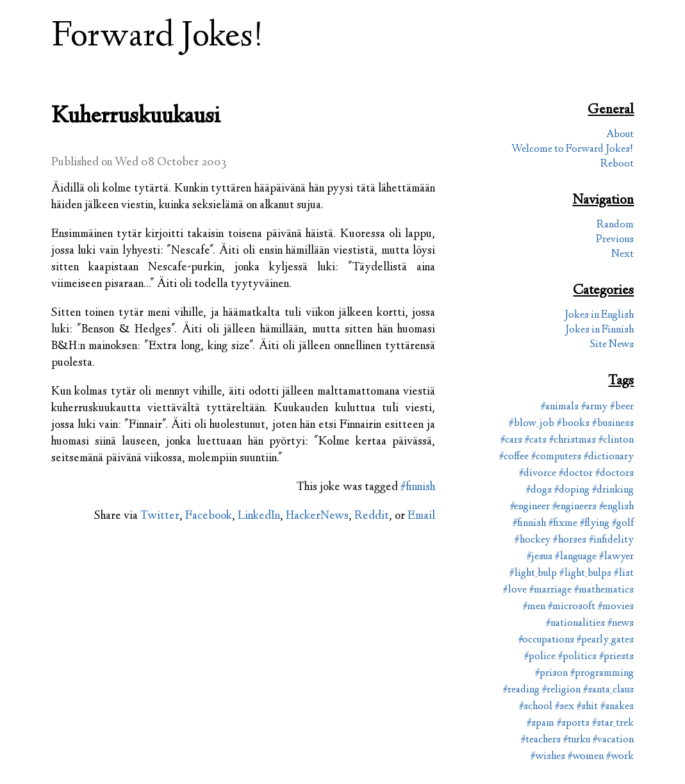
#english (616, 507)
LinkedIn (259, 516)
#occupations (546, 640)
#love (515, 590)
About (620, 135)
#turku (577, 740)
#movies (616, 607)
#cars (511, 440)
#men (534, 607)
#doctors (615, 474)
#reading (521, 690)
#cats (536, 440)
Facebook (209, 516)
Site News (612, 345)
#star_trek (613, 723)
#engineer (530, 507)
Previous (615, 240)
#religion (561, 690)
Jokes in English (599, 315)
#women (586, 757)
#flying (595, 524)
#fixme (563, 524)
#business (613, 424)
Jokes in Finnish (599, 330)
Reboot (617, 164)
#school (536, 707)
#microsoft (572, 607)
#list (624, 574)
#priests (616, 657)
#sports (573, 723)
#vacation (613, 740)
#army (594, 407)
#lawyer (616, 557)
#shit (587, 707)
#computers (556, 457)
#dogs (539, 490)
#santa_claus (608, 690)
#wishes (548, 757)
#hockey (532, 540)
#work (620, 757)
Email (421, 516)
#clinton (616, 440)
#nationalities (575, 624)
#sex (565, 707)
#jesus (540, 557)
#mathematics (604, 590)
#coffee (514, 457)
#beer (622, 407)
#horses (570, 540)
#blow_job (532, 424)
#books (573, 424)
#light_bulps (585, 574)
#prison (551, 674)
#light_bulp (533, 574)
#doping (572, 490)
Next (623, 255)
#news (621, 624)
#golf (623, 524)
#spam (541, 723)
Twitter (160, 516)
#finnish (418, 487)
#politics (577, 657)
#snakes (617, 707)
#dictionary (609, 457)
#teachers (541, 740)
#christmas (573, 440)
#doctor (576, 474)
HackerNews (317, 516)
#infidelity (611, 540)
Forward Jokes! (158, 37)
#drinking (613, 490)
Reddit (372, 516)
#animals (560, 407)
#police (540, 657)
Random (615, 225)
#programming (602, 674)
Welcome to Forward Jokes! (573, 150)
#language (576, 557)
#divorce (538, 474)
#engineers (574, 507)
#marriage (550, 590)
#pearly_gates (605, 640)
